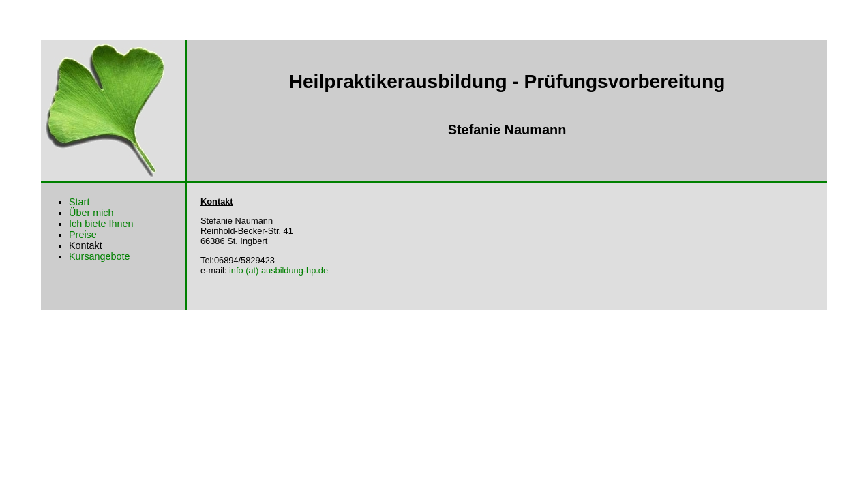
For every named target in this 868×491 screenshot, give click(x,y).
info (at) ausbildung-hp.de (279, 270)
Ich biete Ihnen (101, 224)
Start (79, 202)
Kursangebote (100, 256)
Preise (83, 235)
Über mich (91, 213)
